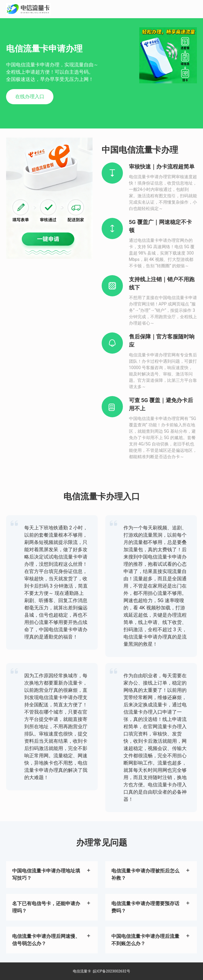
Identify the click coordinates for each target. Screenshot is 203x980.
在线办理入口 (30, 97)
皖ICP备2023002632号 (111, 971)
